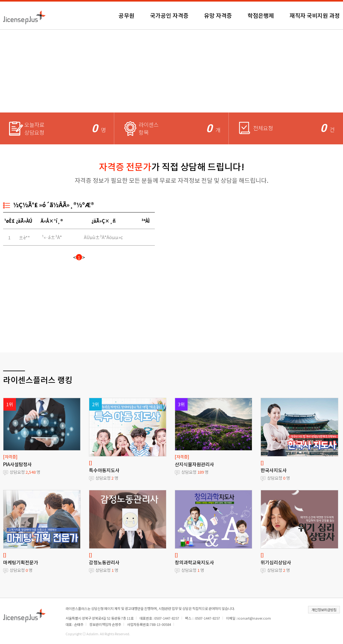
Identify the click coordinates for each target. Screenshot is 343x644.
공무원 (127, 15)
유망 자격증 (218, 15)
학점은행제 (261, 15)
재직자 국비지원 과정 (315, 15)
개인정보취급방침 (324, 610)
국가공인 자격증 (169, 15)
